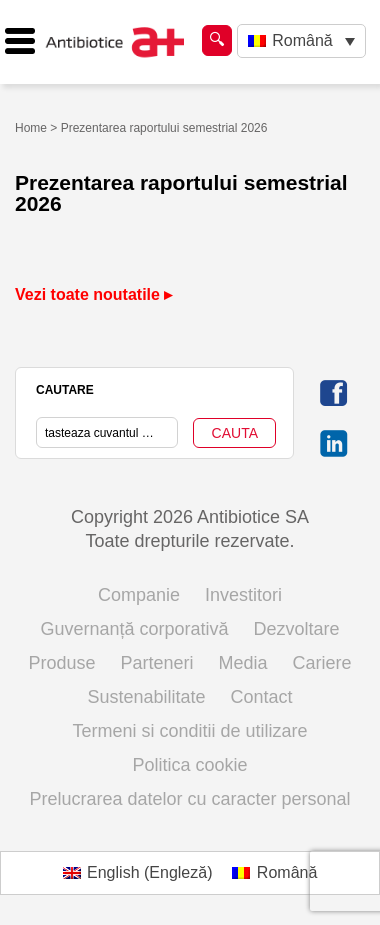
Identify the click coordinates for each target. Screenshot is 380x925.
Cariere (322, 663)
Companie (139, 595)
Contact (262, 697)
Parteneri (156, 663)
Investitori (243, 595)
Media (243, 663)
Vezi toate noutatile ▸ (93, 294)
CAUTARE (65, 390)
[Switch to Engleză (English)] (138, 873)
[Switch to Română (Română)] (274, 873)
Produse (61, 663)
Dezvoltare (297, 629)
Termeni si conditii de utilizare (189, 731)
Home (31, 128)
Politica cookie (189, 765)
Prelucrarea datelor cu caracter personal (189, 799)
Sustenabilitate (146, 697)
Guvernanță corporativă (134, 629)
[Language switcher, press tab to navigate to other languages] (301, 41)
